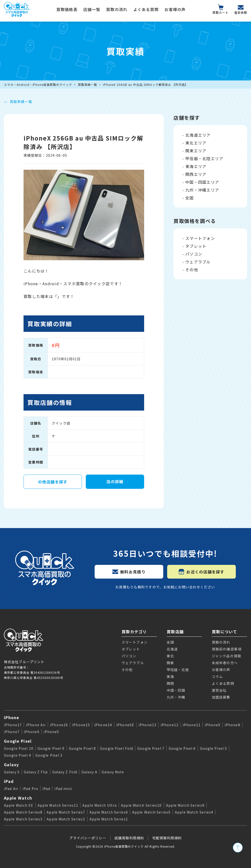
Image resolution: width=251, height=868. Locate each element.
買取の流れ (117, 9)
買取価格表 (67, 9)
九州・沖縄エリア (202, 190)
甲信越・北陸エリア (204, 158)
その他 (192, 270)
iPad (9, 781)
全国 (190, 198)
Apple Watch (18, 798)
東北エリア (196, 143)
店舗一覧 (92, 9)
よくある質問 (146, 9)
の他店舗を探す (53, 482)
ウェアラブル (198, 262)
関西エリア (196, 174)
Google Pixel (18, 741)
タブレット (196, 246)
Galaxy (12, 764)
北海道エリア (198, 135)
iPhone (12, 717)
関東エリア (196, 151)
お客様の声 (175, 9)
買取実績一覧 (88, 84)
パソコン (194, 254)
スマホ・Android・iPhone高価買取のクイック (38, 84)
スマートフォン (200, 238)
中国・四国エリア (202, 182)
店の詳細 (115, 481)
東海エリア (196, 166)
